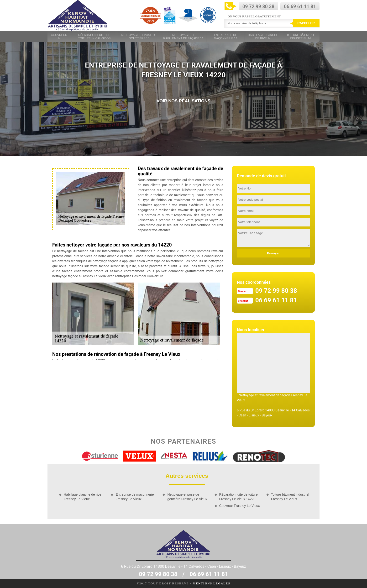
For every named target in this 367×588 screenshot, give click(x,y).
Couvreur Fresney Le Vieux (240, 506)
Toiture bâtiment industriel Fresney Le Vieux (290, 497)
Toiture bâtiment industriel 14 (300, 37)
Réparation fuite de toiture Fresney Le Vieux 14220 (239, 497)
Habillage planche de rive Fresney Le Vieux (82, 497)
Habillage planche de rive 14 (263, 37)
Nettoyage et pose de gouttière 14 (139, 37)
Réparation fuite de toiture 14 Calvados (94, 37)
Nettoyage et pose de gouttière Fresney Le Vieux (187, 497)
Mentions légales (212, 583)
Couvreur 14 (59, 37)
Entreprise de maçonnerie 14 (225, 37)
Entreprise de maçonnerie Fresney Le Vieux (135, 497)
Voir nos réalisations (183, 101)
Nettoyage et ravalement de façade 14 (183, 37)
